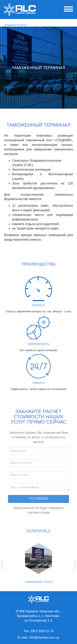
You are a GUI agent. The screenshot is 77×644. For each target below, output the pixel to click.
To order (38, 499)
